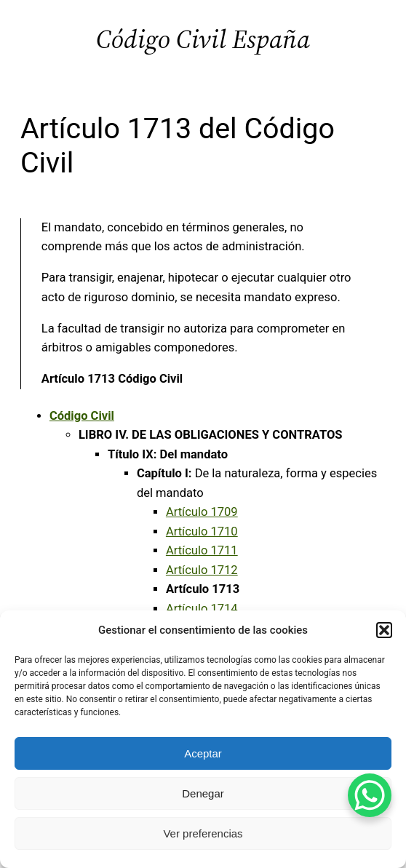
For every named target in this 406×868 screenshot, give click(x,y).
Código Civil (82, 416)
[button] (384, 630)
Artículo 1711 (202, 550)
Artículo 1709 (202, 512)
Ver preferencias (203, 833)
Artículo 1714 (202, 609)
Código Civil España (203, 39)
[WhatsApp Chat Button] (370, 795)
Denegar (203, 793)
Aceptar (203, 753)
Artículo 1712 (202, 570)
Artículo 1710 (202, 531)
